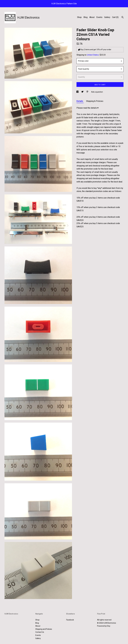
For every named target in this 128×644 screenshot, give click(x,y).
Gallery (107, 17)
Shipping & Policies (95, 101)
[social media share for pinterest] (88, 92)
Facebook (70, 620)
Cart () (115, 17)
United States (93, 55)
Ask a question (97, 92)
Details (80, 101)
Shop (79, 17)
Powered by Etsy (104, 626)
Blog (85, 17)
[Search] (123, 18)
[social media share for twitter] (83, 92)
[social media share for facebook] (78, 92)
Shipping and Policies (44, 629)
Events (99, 17)
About (92, 17)
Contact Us (40, 632)
